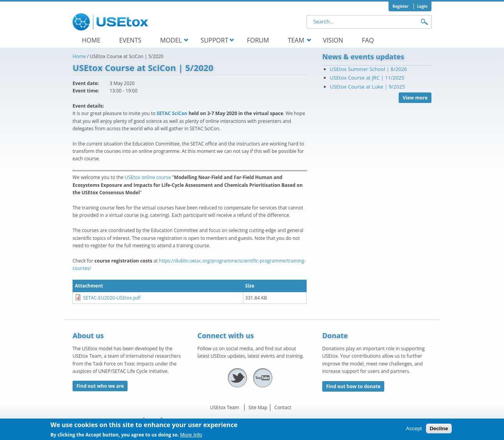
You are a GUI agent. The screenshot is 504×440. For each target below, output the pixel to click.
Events (130, 40)
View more (415, 98)
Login (422, 6)
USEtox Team (225, 407)
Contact (283, 407)
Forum (258, 40)
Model (171, 40)
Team (296, 40)
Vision (333, 40)
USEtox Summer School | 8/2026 (369, 69)
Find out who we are (100, 386)
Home (91, 40)
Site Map (258, 407)
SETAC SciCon (172, 113)
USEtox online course (148, 177)
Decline (439, 430)
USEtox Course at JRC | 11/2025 (367, 78)
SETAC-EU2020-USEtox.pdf (112, 298)
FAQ (368, 40)
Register (400, 6)
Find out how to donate (353, 386)
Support (214, 40)
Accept (414, 430)
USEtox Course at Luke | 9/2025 (368, 87)
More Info (191, 436)
